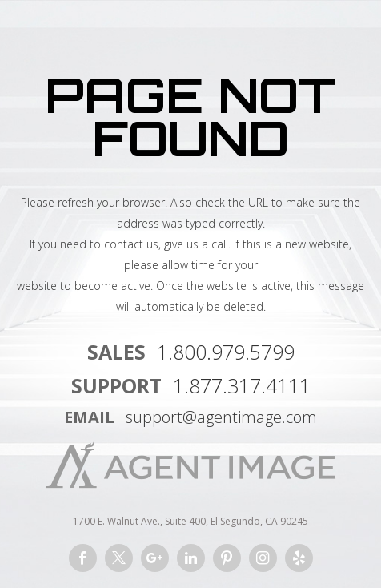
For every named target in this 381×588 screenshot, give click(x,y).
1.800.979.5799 (226, 352)
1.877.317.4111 (242, 385)
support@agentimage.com (221, 417)
